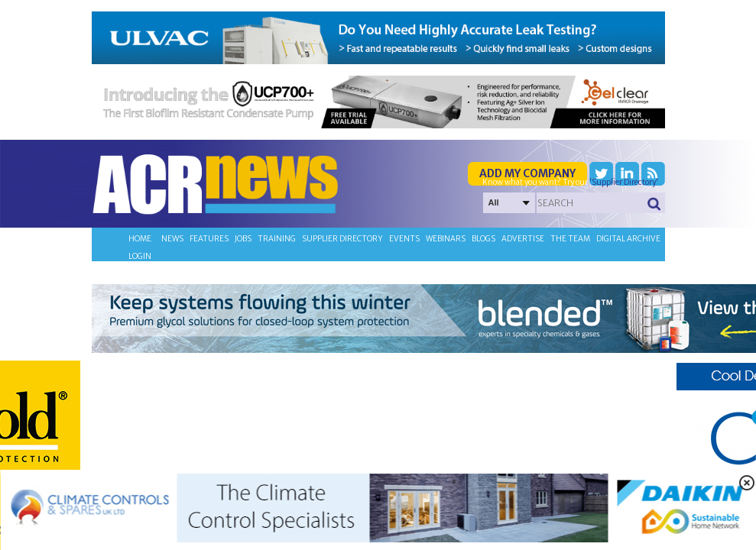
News (172, 239)
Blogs (483, 239)
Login (140, 256)
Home (140, 239)
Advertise (523, 239)
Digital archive (628, 239)
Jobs (243, 239)
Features (209, 239)
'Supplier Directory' (624, 182)
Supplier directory (342, 239)
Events (404, 239)
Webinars (446, 239)
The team (570, 239)
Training (277, 239)
